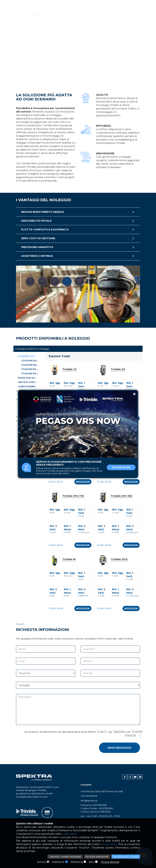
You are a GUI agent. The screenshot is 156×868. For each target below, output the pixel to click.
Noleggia (83, 482)
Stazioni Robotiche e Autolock (30, 369)
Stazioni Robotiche (30, 374)
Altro (92, 862)
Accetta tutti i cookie (126, 857)
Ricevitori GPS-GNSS (28, 378)
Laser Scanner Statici (28, 386)
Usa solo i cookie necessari (65, 857)
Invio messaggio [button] (119, 748)
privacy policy (109, 844)
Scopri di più (121, 467)
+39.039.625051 (89, 796)
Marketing (77, 862)
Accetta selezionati (97, 857)
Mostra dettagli (110, 862)
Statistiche (58, 862)
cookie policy (69, 834)
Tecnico (41, 862)
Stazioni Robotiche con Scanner (30, 361)
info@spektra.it (89, 801)
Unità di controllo (28, 382)
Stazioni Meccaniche (30, 365)
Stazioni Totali (28, 356)
